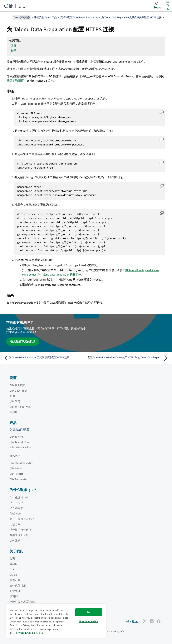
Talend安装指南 (22, 17)
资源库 (14, 412)
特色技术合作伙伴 (20, 530)
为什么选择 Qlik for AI (22, 519)
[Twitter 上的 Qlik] (145, 621)
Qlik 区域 (15, 540)
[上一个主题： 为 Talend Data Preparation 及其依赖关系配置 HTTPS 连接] (44, 358)
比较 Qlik (15, 524)
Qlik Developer (18, 391)
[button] (162, 112)
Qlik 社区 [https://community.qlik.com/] (132, 621)
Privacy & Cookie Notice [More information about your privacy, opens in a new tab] (29, 633)
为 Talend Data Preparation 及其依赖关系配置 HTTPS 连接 (131, 17)
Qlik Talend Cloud (20, 442)
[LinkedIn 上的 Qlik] (152, 621)
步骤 (14, 45)
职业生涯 (15, 591)
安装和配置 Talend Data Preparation (79, 17)
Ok (89, 612)
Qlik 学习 (15, 401)
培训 (12, 396)
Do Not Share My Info (114, 631)
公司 (12, 559)
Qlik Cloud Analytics (21, 463)
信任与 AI (15, 514)
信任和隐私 (16, 508)
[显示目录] (8, 17)
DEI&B (13, 575)
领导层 (14, 564)
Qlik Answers (17, 468)
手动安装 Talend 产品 (45, 17)
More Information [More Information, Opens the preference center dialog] (89, 621)
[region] (56, 621)
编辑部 (14, 596)
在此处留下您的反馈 (23, 341)
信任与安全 (16, 503)
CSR (12, 569)
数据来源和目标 (19, 535)
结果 (14, 51)
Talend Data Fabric (21, 447)
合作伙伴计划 (18, 586)
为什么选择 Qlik (19, 497)
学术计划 (15, 580)
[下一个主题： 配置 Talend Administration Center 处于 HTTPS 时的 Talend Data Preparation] (128, 358)
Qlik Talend (16, 437)
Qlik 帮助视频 (18, 385)
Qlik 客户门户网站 (20, 407)
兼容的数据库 (15, 81)
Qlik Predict (16, 474)
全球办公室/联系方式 (22, 602)
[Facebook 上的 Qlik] (159, 621)
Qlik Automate (18, 479)
